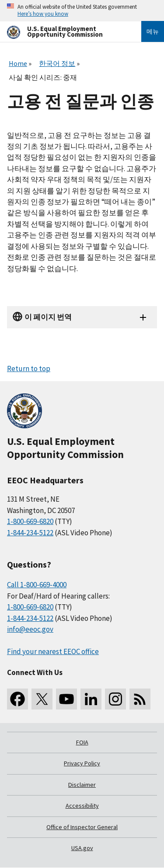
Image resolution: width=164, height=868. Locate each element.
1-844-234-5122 (30, 533)
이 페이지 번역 (48, 317)
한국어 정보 (57, 63)
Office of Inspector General (82, 827)
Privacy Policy (82, 763)
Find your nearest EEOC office (53, 651)
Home (18, 63)
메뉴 (153, 31)
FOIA (82, 742)
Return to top (29, 369)
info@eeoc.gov (30, 629)
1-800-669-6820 (30, 521)
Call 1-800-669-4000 (37, 585)
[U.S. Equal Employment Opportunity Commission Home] (64, 32)
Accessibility (82, 806)
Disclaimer (82, 785)
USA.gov (82, 848)
